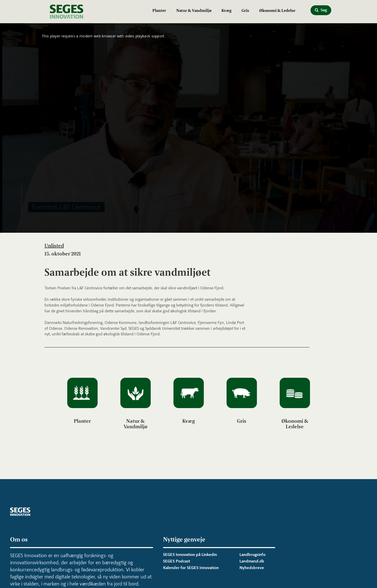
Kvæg (226, 10)
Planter (159, 10)
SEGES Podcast (177, 561)
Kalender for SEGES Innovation (191, 568)
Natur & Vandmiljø (194, 10)
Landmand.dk (252, 561)
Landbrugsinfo (252, 555)
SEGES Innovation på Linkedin (190, 555)
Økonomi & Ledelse (277, 10)
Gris (245, 10)
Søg (321, 10)
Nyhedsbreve (252, 568)
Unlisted (54, 246)
